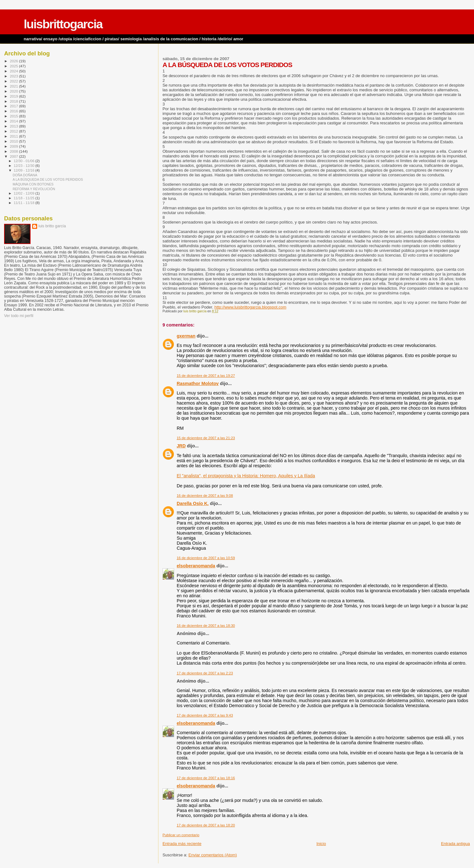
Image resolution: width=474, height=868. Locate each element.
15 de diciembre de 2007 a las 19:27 (206, 376)
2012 (14, 131)
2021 (14, 86)
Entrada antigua (455, 844)
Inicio (321, 844)
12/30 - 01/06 (25, 161)
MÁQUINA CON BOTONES (33, 184)
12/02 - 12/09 (25, 193)
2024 (14, 71)
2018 (14, 101)
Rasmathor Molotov (198, 383)
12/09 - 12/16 (25, 170)
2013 (14, 126)
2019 (14, 96)
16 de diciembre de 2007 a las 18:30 (206, 626)
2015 (14, 116)
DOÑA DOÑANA (25, 175)
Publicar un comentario (181, 835)
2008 (14, 151)
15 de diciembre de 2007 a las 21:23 (206, 438)
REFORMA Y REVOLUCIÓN (34, 189)
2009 (14, 146)
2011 (14, 136)
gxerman (186, 336)
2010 (14, 141)
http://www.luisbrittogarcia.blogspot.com (250, 307)
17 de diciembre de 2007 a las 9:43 (205, 715)
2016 (14, 111)
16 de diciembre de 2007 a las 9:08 (205, 496)
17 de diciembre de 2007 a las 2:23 (205, 673)
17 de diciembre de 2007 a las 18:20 (206, 825)
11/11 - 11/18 (25, 203)
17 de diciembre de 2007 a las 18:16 (206, 778)
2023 (14, 76)
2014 (14, 121)
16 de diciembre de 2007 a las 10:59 (206, 558)
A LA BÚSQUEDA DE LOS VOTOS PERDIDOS (48, 179)
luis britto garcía (52, 226)
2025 (14, 66)
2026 (14, 61)
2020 (14, 91)
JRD (181, 446)
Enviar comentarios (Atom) (213, 855)
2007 (14, 156)
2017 (14, 106)
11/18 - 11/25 (25, 198)
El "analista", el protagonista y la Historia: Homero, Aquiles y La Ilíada (246, 476)
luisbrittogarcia (63, 24)
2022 (14, 81)
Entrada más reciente (182, 844)
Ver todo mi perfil (19, 316)
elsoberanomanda (196, 566)
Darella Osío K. (193, 503)
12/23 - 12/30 (25, 166)
